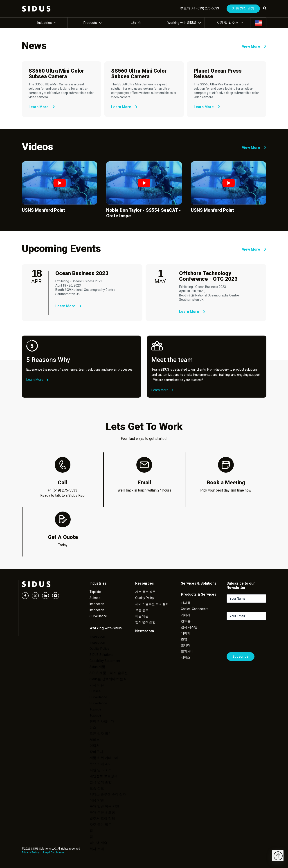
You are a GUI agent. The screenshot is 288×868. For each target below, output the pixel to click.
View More (254, 46)
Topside (95, 592)
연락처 (95, 746)
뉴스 (93, 728)
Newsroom (145, 631)
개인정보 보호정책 (103, 776)
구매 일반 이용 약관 (104, 806)
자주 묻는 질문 (101, 825)
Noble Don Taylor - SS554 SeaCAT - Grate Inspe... (144, 213)
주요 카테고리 (100, 764)
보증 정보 (97, 788)
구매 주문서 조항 (102, 812)
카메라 (186, 615)
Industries (44, 23)
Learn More (42, 107)
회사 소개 (97, 849)
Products (90, 23)
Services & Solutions (199, 583)
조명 (184, 639)
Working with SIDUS (182, 23)
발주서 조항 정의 (102, 819)
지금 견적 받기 (243, 9)
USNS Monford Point (43, 210)
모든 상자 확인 (101, 734)
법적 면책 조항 (101, 782)
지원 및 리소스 (227, 23)
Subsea (95, 598)
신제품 (186, 603)
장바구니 (96, 752)
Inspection (97, 604)
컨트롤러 (187, 621)
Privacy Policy (30, 852)
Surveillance (98, 616)
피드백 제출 (98, 843)
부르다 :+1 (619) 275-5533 (199, 8)
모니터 (186, 645)
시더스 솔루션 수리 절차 (108, 794)
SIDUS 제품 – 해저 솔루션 (109, 673)
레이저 (186, 633)
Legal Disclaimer (54, 852)
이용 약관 (97, 800)
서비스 (136, 23)
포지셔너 (187, 651)
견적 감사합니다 (102, 721)
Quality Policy (99, 649)
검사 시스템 (189, 627)
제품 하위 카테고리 (104, 758)
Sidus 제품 (97, 667)
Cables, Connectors (195, 609)
